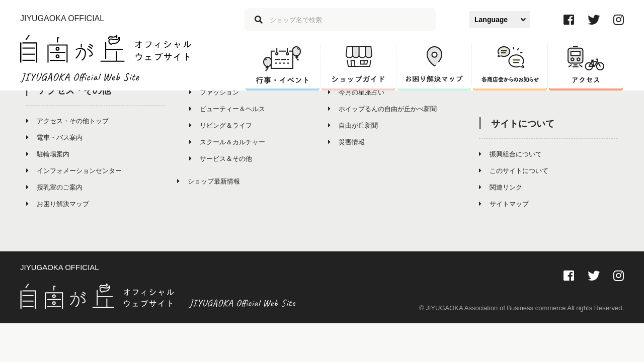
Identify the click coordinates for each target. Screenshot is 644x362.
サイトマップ (504, 204)
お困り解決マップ (58, 204)
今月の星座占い (356, 92)
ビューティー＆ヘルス (227, 109)
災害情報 (346, 142)
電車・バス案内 (54, 138)
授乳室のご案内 (54, 187)
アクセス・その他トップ (67, 121)
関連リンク (501, 187)
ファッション (214, 92)
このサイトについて (514, 171)
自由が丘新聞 (353, 125)
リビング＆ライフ (221, 125)
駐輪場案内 (48, 154)
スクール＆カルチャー (227, 142)
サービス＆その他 (221, 159)
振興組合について (510, 154)
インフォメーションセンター (74, 171)
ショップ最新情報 (209, 181)
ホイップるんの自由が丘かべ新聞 (382, 109)
